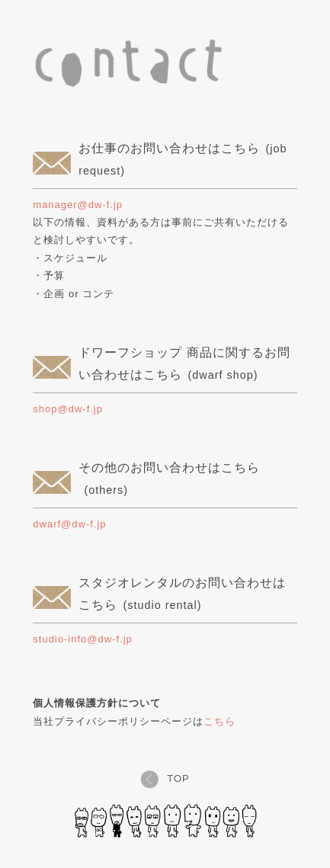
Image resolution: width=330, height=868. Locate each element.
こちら (219, 721)
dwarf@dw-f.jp (69, 524)
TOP (165, 778)
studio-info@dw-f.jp (82, 639)
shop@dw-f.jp (68, 409)
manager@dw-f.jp (78, 205)
